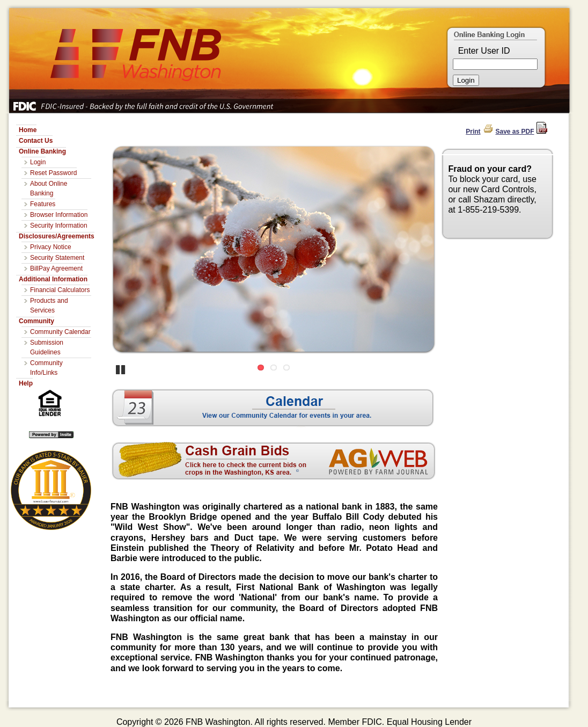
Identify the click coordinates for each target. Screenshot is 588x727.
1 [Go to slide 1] (261, 368)
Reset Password (53, 173)
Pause (121, 369)
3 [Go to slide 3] (286, 368)
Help (26, 383)
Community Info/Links (46, 368)
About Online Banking (49, 188)
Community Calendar (60, 332)
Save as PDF (515, 132)
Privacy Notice (51, 247)
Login (38, 162)
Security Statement (57, 258)
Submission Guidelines (47, 347)
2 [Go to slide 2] (274, 368)
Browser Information (59, 215)
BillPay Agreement (56, 268)
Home (28, 130)
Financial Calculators (60, 290)
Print (473, 132)
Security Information (59, 226)
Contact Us (36, 141)
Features (43, 204)
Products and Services (49, 306)
